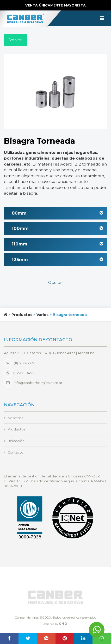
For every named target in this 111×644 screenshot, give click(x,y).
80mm (57, 213)
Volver (16, 40)
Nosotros (15, 418)
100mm (57, 228)
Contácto (16, 452)
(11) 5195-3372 (19, 363)
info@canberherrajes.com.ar (38, 383)
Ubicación (16, 441)
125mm (57, 259)
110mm (57, 244)
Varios (42, 315)
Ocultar (56, 282)
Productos (22, 315)
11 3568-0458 (19, 373)
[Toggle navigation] (102, 18)
